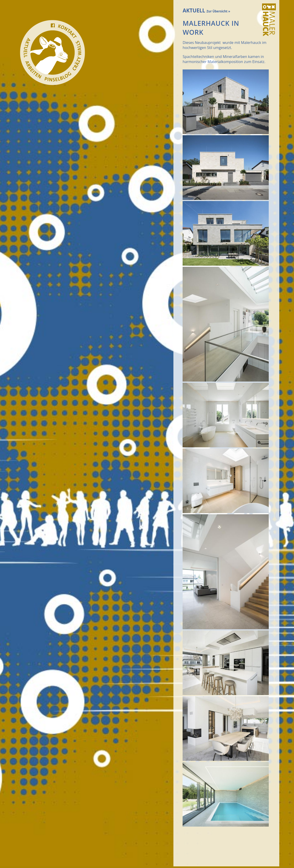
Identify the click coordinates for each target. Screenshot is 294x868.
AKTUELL (206, 10)
